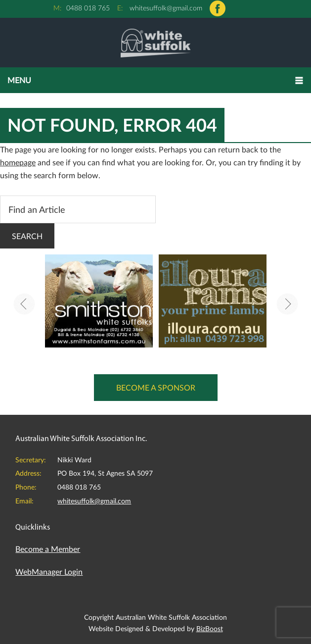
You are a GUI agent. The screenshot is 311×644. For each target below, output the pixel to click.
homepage (18, 162)
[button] (155, 80)
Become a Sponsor (156, 387)
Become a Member (48, 549)
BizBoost (210, 628)
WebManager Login (49, 571)
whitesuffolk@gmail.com (166, 8)
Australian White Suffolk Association (155, 43)
